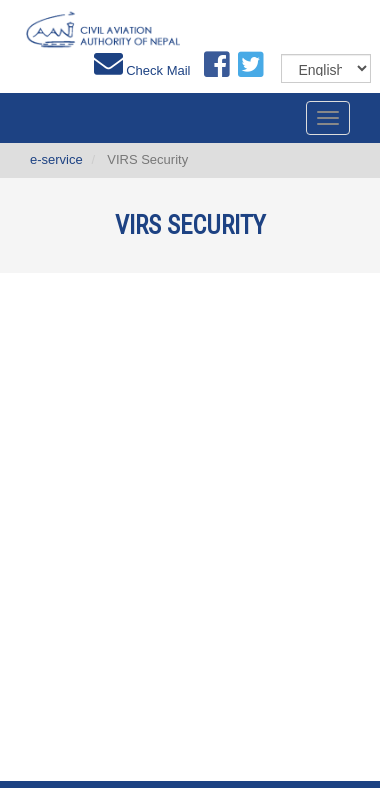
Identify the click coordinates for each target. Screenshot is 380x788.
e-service (56, 159)
